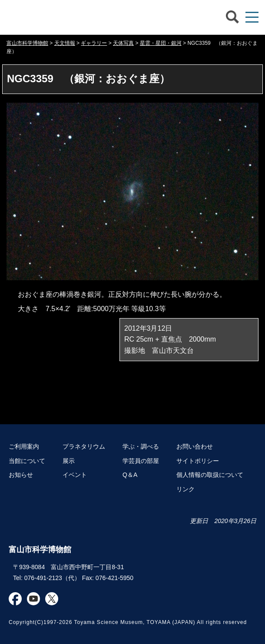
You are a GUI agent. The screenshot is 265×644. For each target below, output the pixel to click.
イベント (75, 475)
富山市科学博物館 (76, 17)
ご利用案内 (24, 446)
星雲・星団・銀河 (161, 43)
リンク (185, 489)
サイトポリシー (198, 461)
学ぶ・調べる (141, 446)
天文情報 (65, 43)
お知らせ (21, 475)
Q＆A (130, 475)
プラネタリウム (84, 446)
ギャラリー (94, 43)
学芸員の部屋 (141, 461)
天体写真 (123, 43)
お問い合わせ (195, 446)
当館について (27, 461)
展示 (69, 461)
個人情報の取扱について (210, 475)
